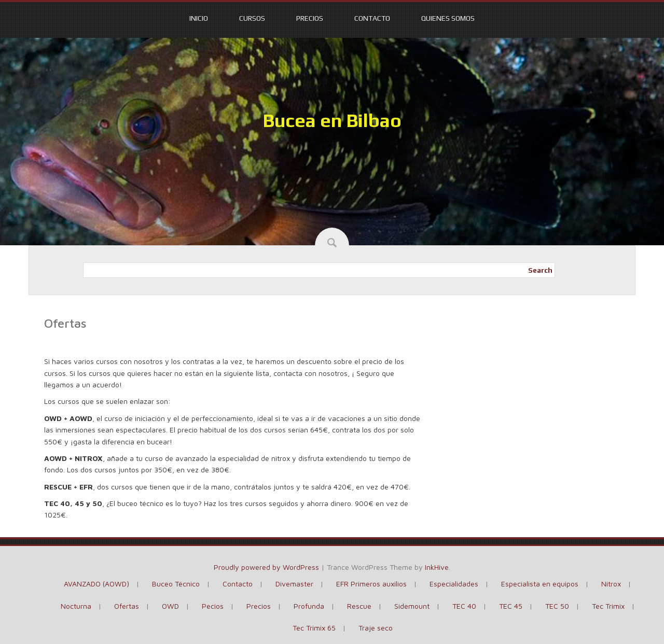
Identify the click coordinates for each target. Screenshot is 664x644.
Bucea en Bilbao (332, 120)
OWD (170, 606)
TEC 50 (557, 606)
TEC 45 (511, 606)
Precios (310, 18)
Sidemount (412, 606)
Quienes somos (448, 18)
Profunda (309, 606)
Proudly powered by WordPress (266, 567)
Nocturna (76, 606)
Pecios (213, 606)
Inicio (199, 18)
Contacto (372, 18)
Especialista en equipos (540, 584)
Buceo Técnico (176, 584)
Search (540, 270)
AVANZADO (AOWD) (96, 584)
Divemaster (294, 584)
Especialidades (454, 584)
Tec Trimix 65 (314, 628)
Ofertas (127, 606)
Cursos (252, 18)
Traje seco (376, 628)
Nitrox (611, 584)
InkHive (437, 567)
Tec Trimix (608, 606)
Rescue (359, 606)
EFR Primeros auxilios (371, 584)
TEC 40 (464, 606)
